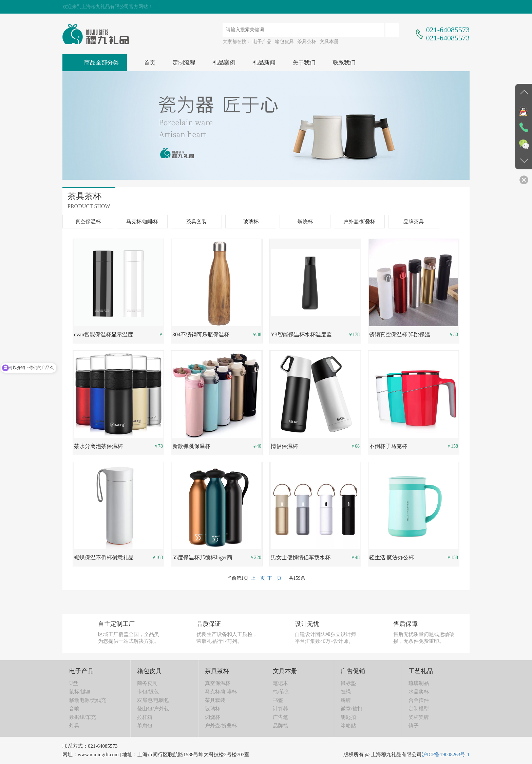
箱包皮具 (284, 42)
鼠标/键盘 (80, 692)
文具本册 (329, 42)
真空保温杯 (88, 222)
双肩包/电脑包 (153, 700)
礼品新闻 (264, 63)
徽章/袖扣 (351, 709)
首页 (150, 63)
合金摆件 (419, 700)
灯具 (74, 726)
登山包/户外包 (153, 709)
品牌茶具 (414, 222)
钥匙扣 (348, 717)
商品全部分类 (101, 63)
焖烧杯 (305, 222)
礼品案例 (224, 63)
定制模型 (419, 709)
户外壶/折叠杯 (359, 222)
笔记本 (280, 683)
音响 (74, 709)
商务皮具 (147, 683)
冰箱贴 (348, 726)
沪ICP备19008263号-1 (446, 754)
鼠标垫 (348, 683)
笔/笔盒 (281, 692)
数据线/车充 (83, 717)
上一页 (258, 578)
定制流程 (184, 63)
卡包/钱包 (148, 692)
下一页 (274, 578)
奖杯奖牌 (419, 717)
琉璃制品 (419, 683)
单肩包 (145, 726)
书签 (278, 700)
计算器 (280, 709)
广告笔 (280, 717)
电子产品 (262, 42)
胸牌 (346, 700)
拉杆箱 (145, 717)
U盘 (74, 683)
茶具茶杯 (307, 42)
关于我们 (304, 63)
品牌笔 (280, 726)
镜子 (414, 726)
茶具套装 (196, 222)
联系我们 (344, 63)
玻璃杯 (251, 222)
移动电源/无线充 (88, 700)
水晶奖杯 (419, 692)
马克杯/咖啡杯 (142, 222)
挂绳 (346, 692)
